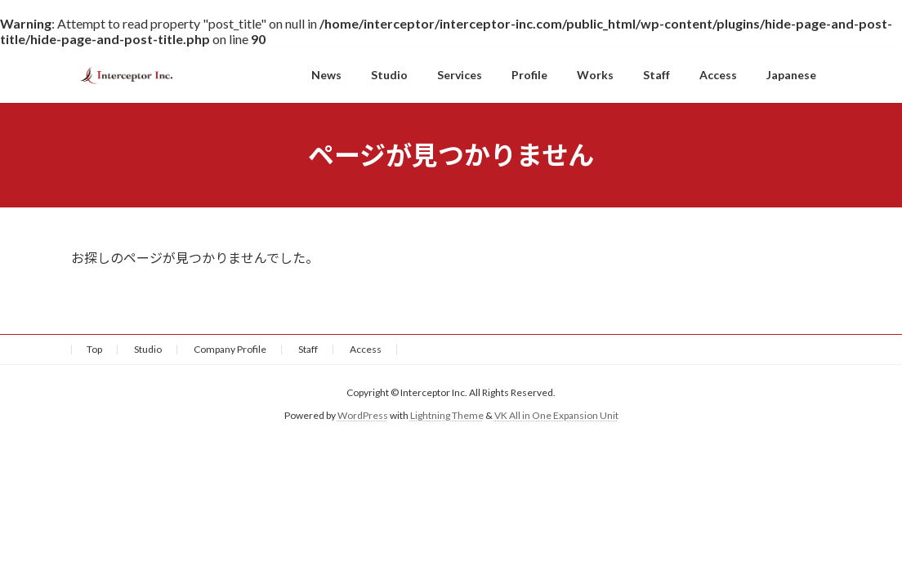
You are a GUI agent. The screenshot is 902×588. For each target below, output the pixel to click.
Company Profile (230, 349)
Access (366, 349)
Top (94, 349)
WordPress (363, 416)
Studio (148, 349)
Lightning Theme (447, 416)
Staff (308, 349)
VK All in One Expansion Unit (556, 416)
